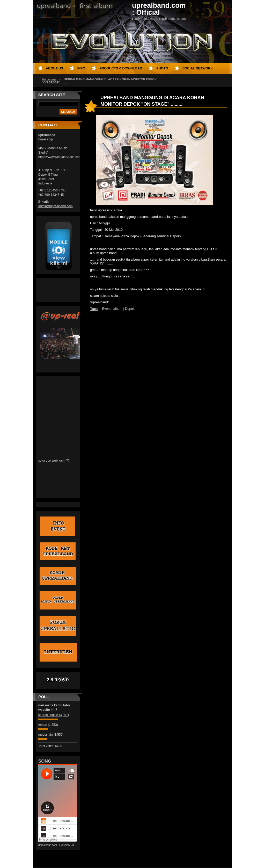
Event (106, 309)
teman (48, 725)
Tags (94, 309)
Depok (130, 309)
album (118, 309)
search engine (54, 715)
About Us (54, 68)
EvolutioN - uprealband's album (77, 845)
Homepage (49, 79)
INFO (81, 68)
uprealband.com (48, 845)
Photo (162, 68)
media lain (51, 735)
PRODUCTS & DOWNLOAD (121, 68)
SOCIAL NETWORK (198, 68)
